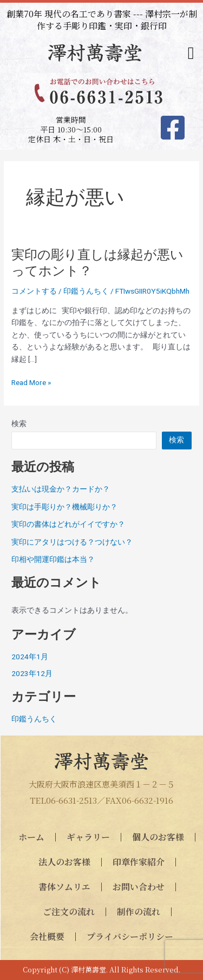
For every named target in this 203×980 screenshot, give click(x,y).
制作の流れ (139, 912)
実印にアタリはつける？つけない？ (72, 542)
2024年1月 (30, 657)
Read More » (31, 383)
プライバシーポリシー (130, 936)
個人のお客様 (158, 837)
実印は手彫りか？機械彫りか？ (64, 507)
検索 (19, 423)
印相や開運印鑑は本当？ (53, 559)
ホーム (31, 837)
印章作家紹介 (139, 862)
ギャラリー (88, 837)
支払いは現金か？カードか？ (61, 489)
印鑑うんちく (86, 291)
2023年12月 (32, 673)
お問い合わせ (139, 887)
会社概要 (47, 936)
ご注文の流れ (69, 912)
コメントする (34, 291)
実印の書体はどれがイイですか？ (68, 524)
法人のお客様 (64, 862)
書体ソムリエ (64, 887)
